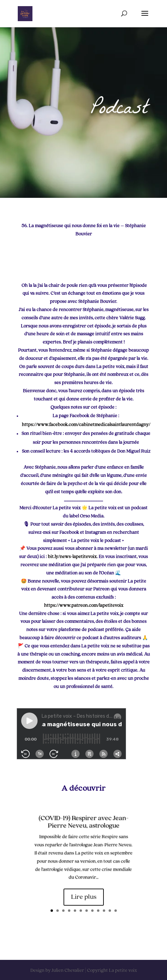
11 (110, 911)
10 (104, 911)
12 (116, 911)
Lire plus (84, 897)
